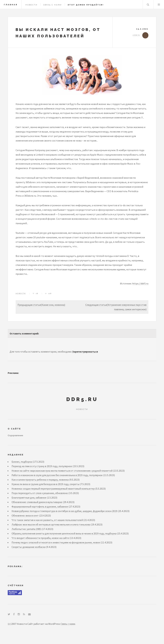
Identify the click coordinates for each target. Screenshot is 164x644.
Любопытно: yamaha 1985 (26, 529)
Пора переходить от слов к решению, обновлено (40, 493)
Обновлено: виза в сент (25, 515)
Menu (159, 4)
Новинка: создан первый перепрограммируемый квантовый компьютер (53, 489)
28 (37, 293)
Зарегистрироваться (85, 352)
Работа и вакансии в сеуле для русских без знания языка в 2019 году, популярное (57, 475)
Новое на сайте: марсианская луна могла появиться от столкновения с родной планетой (62, 471)
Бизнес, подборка (22, 462)
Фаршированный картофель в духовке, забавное (40, 507)
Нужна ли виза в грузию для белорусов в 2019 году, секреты (45, 484)
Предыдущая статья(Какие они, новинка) (41, 305)
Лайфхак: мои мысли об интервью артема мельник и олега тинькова (51, 524)
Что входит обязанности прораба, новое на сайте (40, 538)
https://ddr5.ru (140, 283)
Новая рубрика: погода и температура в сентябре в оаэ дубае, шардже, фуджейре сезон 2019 (64, 511)
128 (50, 293)
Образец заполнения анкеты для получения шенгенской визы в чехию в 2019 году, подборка (64, 533)
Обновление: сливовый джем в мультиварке (37, 502)
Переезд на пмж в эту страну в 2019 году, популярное (42, 466)
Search (148, 4)
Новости (31, 5)
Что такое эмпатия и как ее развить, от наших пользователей (47, 520)
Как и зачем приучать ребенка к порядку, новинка (40, 480)
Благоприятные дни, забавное (29, 498)
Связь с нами (53, 5)
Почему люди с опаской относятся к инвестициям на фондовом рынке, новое (56, 542)
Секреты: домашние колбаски (29, 547)
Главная (11, 5)
